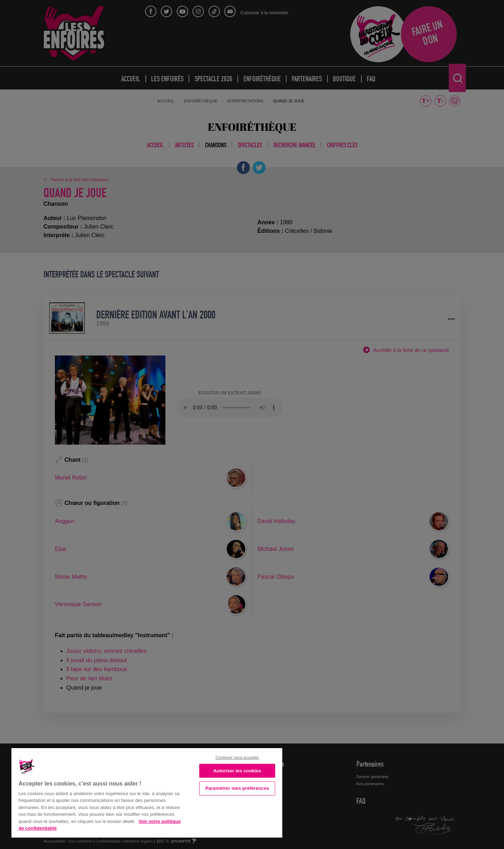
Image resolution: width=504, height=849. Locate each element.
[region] (147, 792)
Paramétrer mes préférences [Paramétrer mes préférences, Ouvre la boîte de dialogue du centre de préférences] (237, 788)
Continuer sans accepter (237, 757)
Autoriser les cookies (237, 771)
